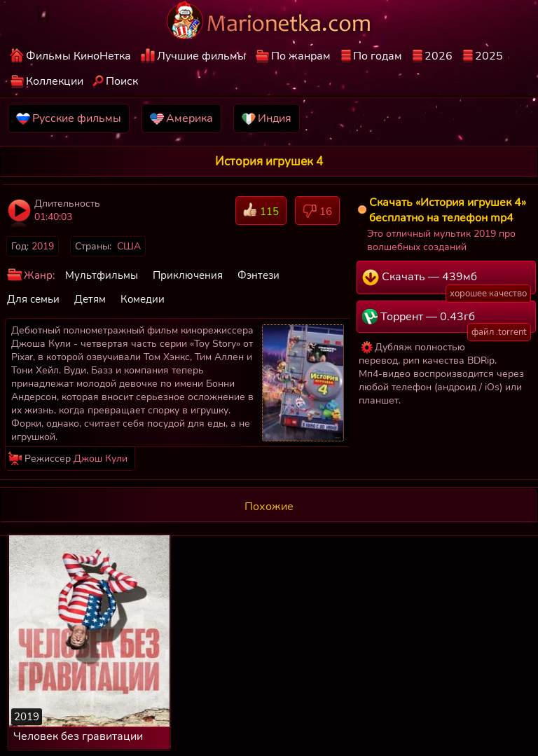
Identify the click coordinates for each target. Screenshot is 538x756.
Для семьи (33, 299)
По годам (378, 56)
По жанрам (301, 56)
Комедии (143, 299)
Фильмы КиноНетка (78, 56)
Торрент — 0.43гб (447, 321)
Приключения (188, 275)
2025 (489, 56)
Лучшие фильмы (201, 56)
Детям (90, 299)
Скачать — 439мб (447, 282)
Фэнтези (258, 275)
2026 (439, 56)
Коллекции (55, 81)
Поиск (122, 81)
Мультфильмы (102, 275)
